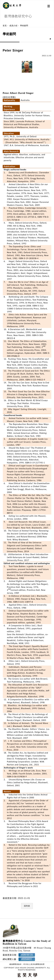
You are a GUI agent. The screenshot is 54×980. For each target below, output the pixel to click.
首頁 (5, 26)
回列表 (27, 903)
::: (1, 23)
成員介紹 (13, 26)
